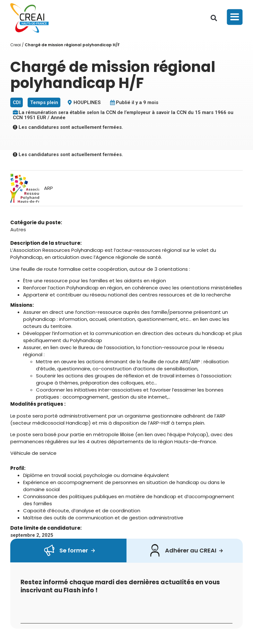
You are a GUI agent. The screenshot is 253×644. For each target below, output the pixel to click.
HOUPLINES (87, 102)
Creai (16, 45)
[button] (214, 18)
